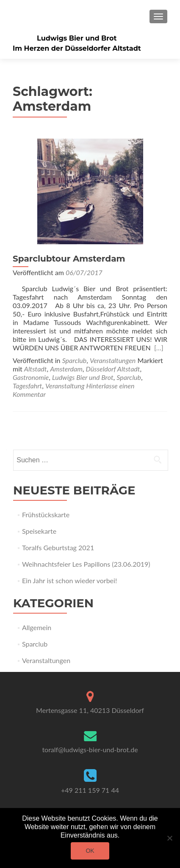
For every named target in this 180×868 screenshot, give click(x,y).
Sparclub (75, 360)
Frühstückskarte (46, 515)
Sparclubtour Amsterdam (69, 259)
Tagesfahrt (27, 386)
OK (90, 851)
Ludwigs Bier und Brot (77, 38)
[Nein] (169, 838)
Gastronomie (31, 377)
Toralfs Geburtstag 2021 (58, 547)
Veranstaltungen (113, 360)
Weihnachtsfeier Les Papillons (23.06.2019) (86, 564)
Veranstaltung (65, 386)
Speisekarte (39, 531)
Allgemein (37, 627)
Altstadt (36, 369)
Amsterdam (66, 369)
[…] (159, 348)
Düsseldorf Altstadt (113, 369)
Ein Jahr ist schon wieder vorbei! (69, 580)
